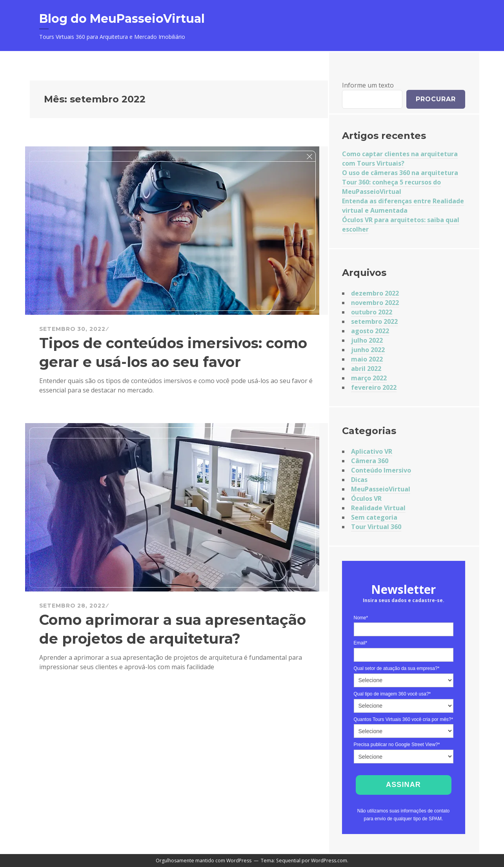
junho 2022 (368, 350)
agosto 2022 (370, 331)
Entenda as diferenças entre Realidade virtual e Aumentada (403, 206)
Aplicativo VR (372, 451)
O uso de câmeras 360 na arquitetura (400, 173)
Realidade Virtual (378, 508)
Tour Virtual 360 (376, 527)
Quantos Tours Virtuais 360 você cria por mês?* (404, 719)
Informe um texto (368, 85)
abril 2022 (366, 369)
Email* (361, 643)
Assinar (403, 785)
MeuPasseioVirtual (381, 489)
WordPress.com (329, 861)
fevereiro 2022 (374, 387)
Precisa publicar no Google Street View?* (397, 745)
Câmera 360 (370, 461)
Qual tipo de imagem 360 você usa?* (392, 694)
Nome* (361, 618)
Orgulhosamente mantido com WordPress (204, 861)
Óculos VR (366, 498)
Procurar (436, 99)
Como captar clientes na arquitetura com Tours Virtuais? (400, 159)
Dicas (359, 480)
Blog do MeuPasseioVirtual (122, 19)
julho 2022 (367, 340)
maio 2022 (367, 359)
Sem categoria (374, 517)
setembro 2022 (374, 321)
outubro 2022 (372, 312)
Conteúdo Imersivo (381, 470)
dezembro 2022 (375, 293)
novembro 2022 (375, 303)
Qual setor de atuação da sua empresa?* (397, 668)
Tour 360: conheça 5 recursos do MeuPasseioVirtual (391, 187)
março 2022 (369, 378)
